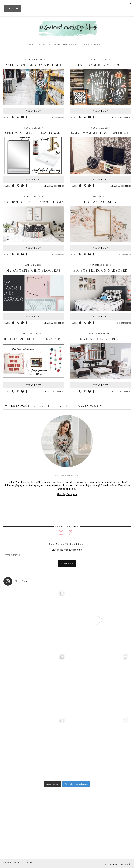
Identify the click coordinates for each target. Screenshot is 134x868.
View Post (34, 111)
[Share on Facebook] (13, 117)
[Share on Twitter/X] (18, 117)
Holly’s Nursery (100, 202)
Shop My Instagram (67, 494)
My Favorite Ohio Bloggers (33, 270)
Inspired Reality (23, 862)
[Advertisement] (67, 820)
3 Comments (124, 254)
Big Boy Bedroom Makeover (100, 270)
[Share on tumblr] (27, 117)
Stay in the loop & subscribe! (67, 550)
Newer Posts (17, 406)
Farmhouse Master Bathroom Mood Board (45, 133)
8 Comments (124, 323)
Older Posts (90, 406)
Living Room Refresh (100, 339)
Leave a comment (121, 117)
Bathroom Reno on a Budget (33, 65)
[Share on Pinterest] (23, 117)
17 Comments (57, 254)
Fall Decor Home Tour (100, 65)
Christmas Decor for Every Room (36, 339)
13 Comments (57, 117)
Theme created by (115, 864)
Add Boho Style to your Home (34, 202)
